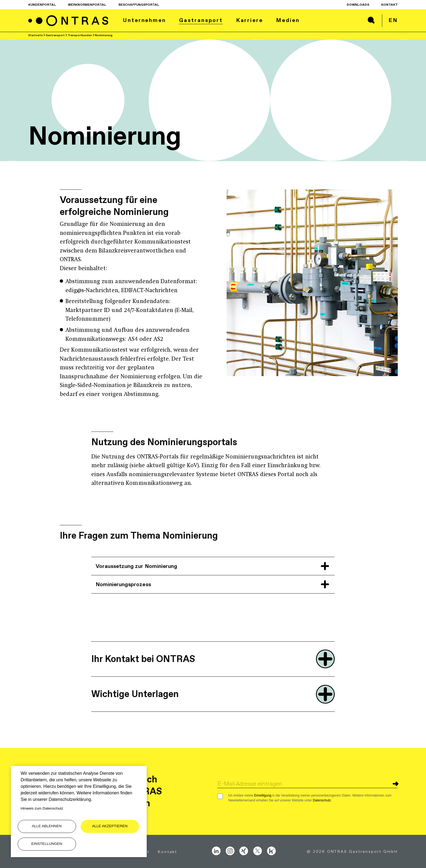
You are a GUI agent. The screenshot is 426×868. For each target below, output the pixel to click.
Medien (288, 20)
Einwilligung (263, 795)
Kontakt (389, 5)
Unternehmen (144, 20)
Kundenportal (42, 5)
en (393, 20)
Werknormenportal (87, 5)
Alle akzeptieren (110, 826)
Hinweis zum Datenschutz (42, 808)
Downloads (358, 5)
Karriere (250, 20)
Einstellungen (47, 844)
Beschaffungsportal (139, 5)
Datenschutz (322, 800)
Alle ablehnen (47, 826)
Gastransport (201, 20)
